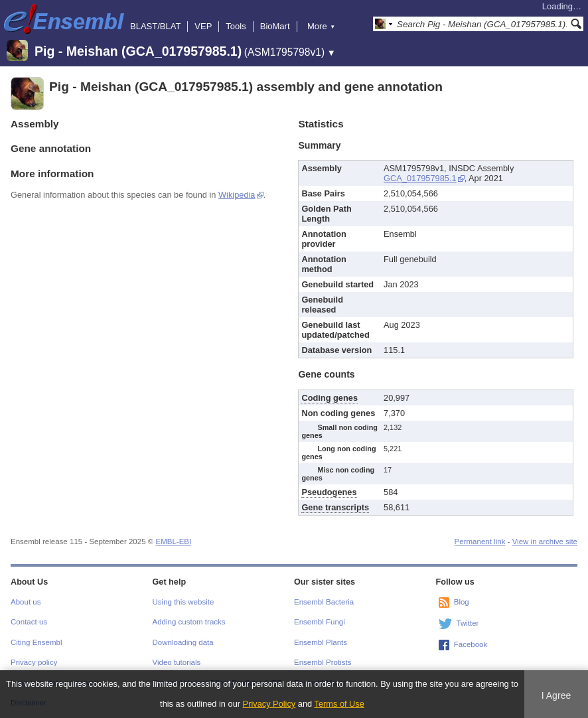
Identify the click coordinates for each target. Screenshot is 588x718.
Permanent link (480, 541)
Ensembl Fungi (320, 622)
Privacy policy (34, 662)
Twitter (468, 623)
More (321, 26)
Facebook (471, 644)
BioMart (275, 26)
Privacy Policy (269, 704)
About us (26, 602)
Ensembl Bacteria (324, 602)
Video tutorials (177, 662)
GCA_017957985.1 (420, 178)
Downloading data (183, 642)
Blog (462, 602)
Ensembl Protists (323, 662)
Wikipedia (237, 195)
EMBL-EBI (173, 541)
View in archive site (545, 541)
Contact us (29, 622)
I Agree (556, 695)
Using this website (184, 602)
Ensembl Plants (321, 642)
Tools (236, 26)
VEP (203, 26)
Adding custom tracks (189, 622)
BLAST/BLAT (155, 26)
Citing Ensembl (36, 642)
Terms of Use (339, 704)
